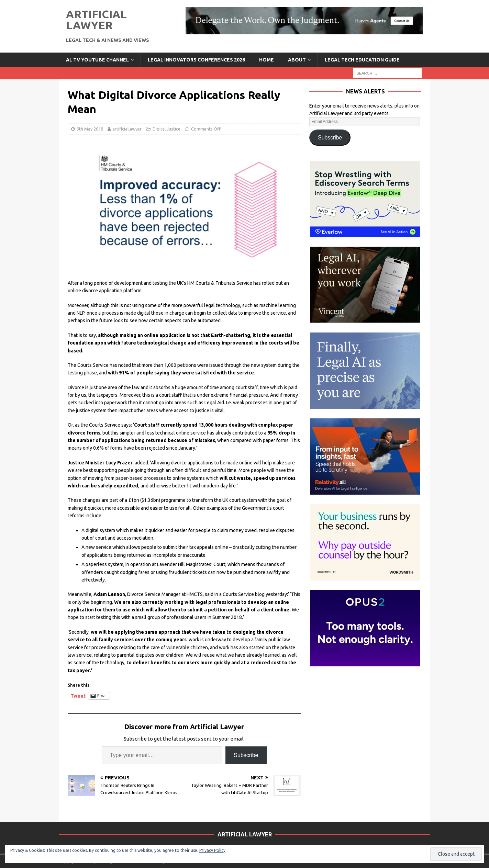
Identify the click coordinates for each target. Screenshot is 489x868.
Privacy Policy (212, 850)
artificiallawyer (127, 129)
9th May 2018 (90, 129)
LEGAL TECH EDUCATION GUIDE (362, 60)
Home (266, 60)
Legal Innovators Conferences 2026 (196, 60)
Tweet (78, 696)
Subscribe (246, 755)
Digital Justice (166, 129)
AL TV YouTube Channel (97, 60)
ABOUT (297, 60)
